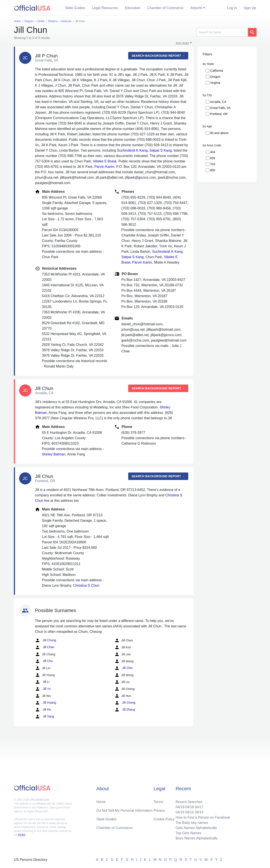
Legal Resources (105, 8)
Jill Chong (125, 703)
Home (101, 802)
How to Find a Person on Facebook (203, 817)
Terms (158, 802)
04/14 (199, 812)
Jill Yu (43, 689)
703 (213, 164)
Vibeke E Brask (105, 161)
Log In (232, 8)
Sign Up (250, 8)
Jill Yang (44, 717)
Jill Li (42, 682)
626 (213, 158)
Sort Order (182, 43)
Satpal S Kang (160, 150)
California (216, 71)
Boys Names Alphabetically (197, 838)
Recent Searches (189, 802)
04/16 (180, 812)
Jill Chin (124, 668)
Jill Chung (45, 640)
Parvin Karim (104, 167)
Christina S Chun (86, 585)
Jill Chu (44, 661)
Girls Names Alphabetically (196, 828)
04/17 (199, 807)
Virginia (215, 83)
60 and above (219, 133)
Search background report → (158, 56)
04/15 (189, 812)
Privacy (159, 811)
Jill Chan (45, 647)
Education (133, 8)
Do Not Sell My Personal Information (124, 811)
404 (213, 152)
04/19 (180, 807)
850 (213, 170)
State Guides (75, 8)
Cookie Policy (164, 819)
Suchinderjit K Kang (132, 150)
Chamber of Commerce (165, 8)
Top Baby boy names (192, 823)
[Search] (222, 32)
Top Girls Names (188, 833)
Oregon (215, 77)
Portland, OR (219, 114)
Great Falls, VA (220, 108)
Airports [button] (196, 8)
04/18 (189, 807)
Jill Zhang (125, 710)
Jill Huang (45, 703)
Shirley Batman (54, 454)
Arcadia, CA (218, 102)
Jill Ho (43, 710)
